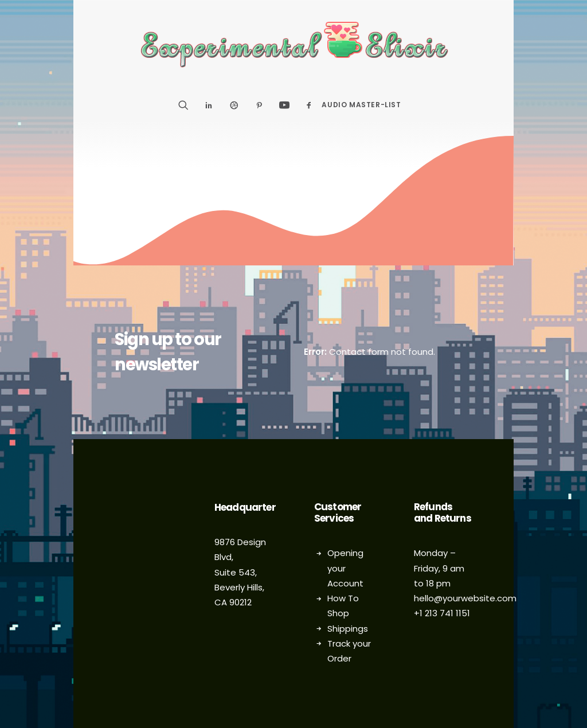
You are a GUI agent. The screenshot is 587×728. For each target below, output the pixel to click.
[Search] (187, 105)
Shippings (348, 629)
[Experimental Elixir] (294, 45)
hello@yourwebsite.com (465, 598)
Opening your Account (345, 568)
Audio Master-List (361, 105)
